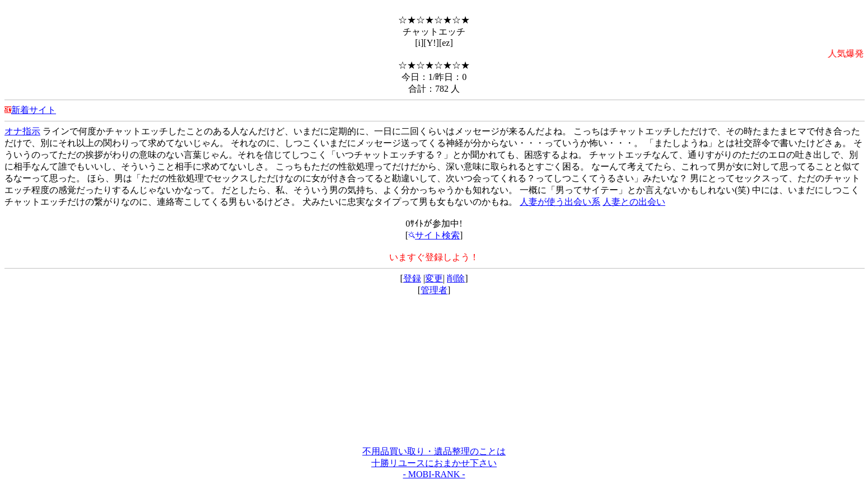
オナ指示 (22, 131)
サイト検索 (434, 235)
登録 (412, 278)
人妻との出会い (634, 202)
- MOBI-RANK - (434, 474)
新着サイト (34, 110)
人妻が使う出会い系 (560, 202)
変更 (434, 278)
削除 (456, 278)
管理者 (434, 290)
